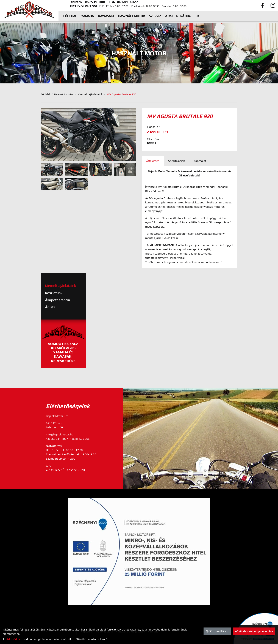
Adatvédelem (15, 639)
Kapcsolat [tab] (200, 161)
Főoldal (45, 94)
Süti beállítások (217, 631)
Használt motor (64, 94)
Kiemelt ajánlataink (90, 94)
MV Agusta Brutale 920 (122, 94)
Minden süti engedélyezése (254, 631)
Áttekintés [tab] (153, 161)
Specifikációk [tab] (176, 161)
